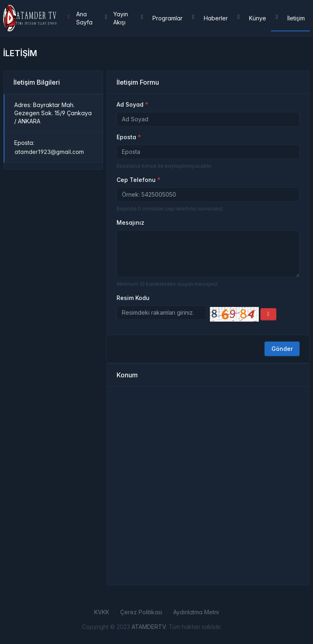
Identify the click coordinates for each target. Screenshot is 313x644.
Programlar (162, 18)
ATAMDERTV (149, 627)
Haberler (210, 18)
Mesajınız (130, 222)
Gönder (282, 349)
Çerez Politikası (141, 612)
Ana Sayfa (80, 18)
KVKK (102, 612)
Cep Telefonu (136, 180)
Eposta (126, 137)
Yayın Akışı (117, 18)
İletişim (290, 18)
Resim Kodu (133, 298)
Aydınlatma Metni (196, 612)
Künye (252, 18)
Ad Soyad (130, 104)
